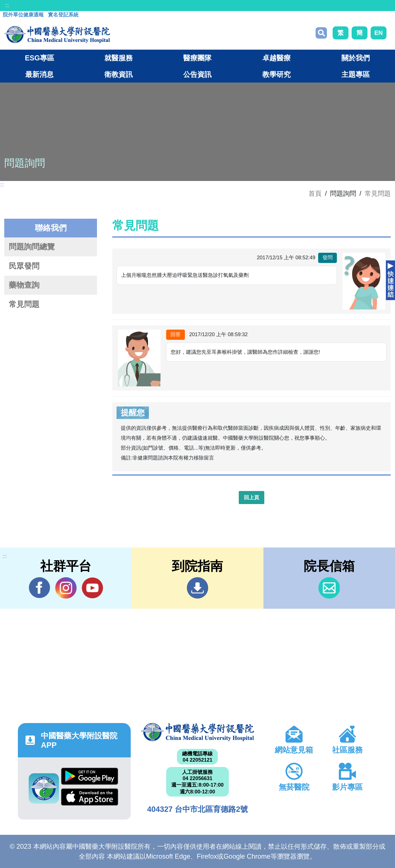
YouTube (92, 588)
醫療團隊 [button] (197, 58)
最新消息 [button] (39, 74)
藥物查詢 (24, 285)
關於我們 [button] (356, 58)
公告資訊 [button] (197, 74)
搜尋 (321, 33)
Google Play (90, 776)
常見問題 (378, 193)
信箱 (329, 588)
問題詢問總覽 (32, 247)
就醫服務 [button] (119, 58)
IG (66, 588)
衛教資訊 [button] (119, 74)
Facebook (40, 588)
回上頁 (252, 498)
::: (7, 5)
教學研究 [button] (276, 74)
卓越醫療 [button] (276, 58)
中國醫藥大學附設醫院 (197, 732)
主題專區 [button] (356, 74)
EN (379, 33)
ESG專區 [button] (40, 58)
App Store (90, 797)
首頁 (315, 193)
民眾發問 (24, 266)
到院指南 (197, 588)
